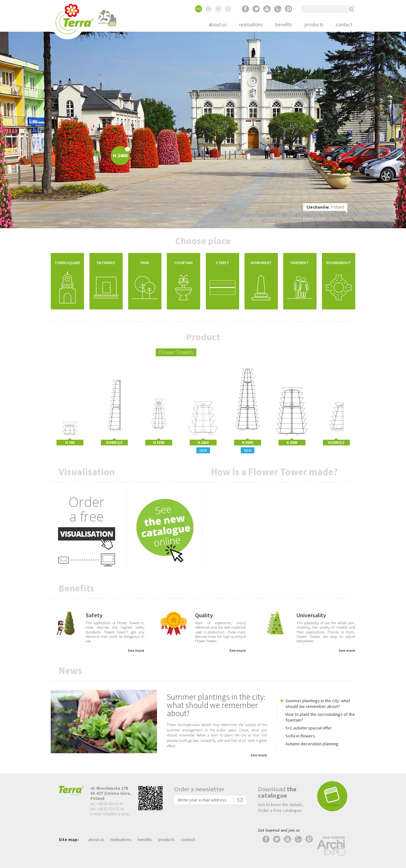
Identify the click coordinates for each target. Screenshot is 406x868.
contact (344, 24)
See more (136, 650)
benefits (283, 24)
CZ (228, 9)
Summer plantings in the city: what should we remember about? (216, 705)
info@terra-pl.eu (116, 814)
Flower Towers (176, 352)
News (70, 670)
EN (199, 9)
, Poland (325, 207)
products (314, 24)
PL (218, 9)
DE (208, 9)
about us (217, 24)
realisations (251, 24)
